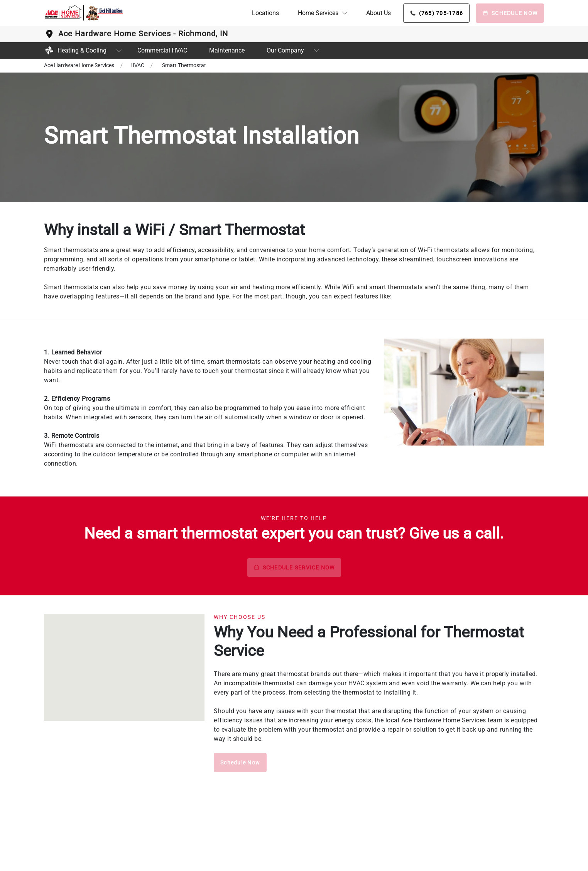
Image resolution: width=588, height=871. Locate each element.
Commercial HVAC (162, 50)
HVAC (137, 65)
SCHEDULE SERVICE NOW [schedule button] (294, 568)
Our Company (285, 50)
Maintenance (227, 50)
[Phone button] (437, 13)
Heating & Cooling (75, 50)
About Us (378, 13)
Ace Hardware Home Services (79, 65)
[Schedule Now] (510, 13)
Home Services (318, 13)
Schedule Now (240, 763)
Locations (265, 13)
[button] (323, 13)
